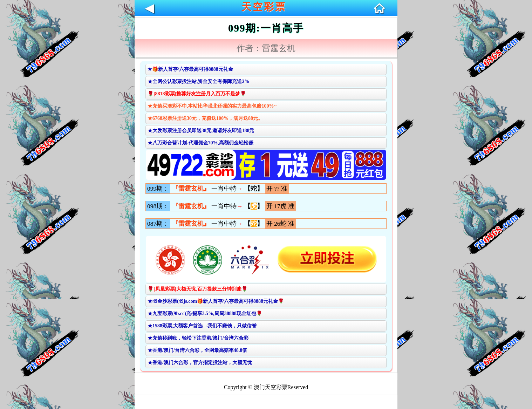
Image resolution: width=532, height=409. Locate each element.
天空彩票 (264, 7)
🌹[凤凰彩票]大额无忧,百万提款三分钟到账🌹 (197, 289)
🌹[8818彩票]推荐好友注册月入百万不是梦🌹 (197, 94)
